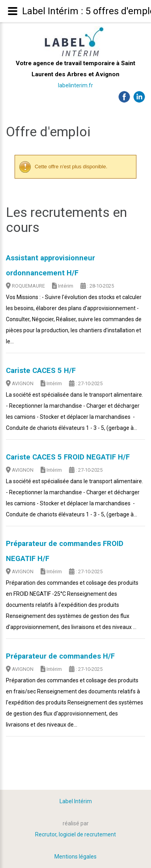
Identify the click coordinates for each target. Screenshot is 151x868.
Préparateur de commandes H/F (60, 656)
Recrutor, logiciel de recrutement (75, 834)
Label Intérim (76, 801)
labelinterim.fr (75, 85)
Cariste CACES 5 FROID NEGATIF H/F (68, 457)
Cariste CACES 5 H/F (41, 371)
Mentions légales (75, 857)
